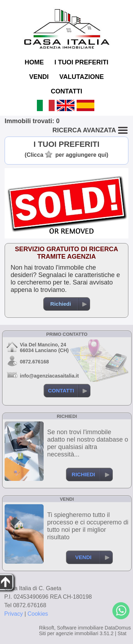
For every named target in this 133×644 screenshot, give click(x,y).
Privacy (13, 614)
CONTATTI (66, 91)
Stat (122, 633)
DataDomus (118, 628)
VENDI (39, 77)
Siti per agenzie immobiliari (69, 633)
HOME (34, 62)
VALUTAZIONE (81, 77)
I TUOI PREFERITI (81, 62)
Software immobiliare (80, 628)
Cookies (38, 614)
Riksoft (47, 628)
